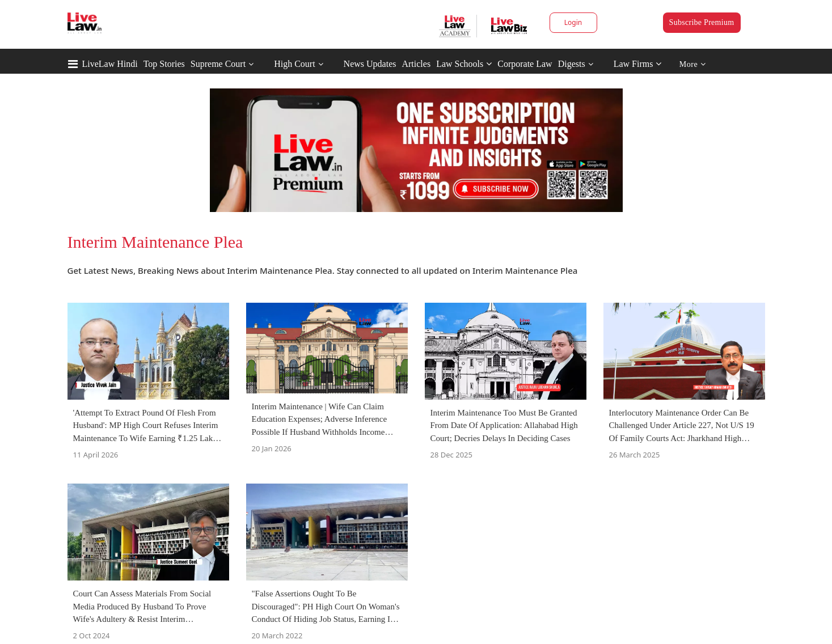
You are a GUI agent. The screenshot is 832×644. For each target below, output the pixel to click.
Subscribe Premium (702, 22)
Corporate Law (525, 64)
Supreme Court (218, 64)
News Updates (370, 64)
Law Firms (638, 64)
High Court (294, 64)
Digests (572, 64)
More (693, 64)
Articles (416, 64)
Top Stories (164, 64)
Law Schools (464, 64)
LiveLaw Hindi (110, 64)
